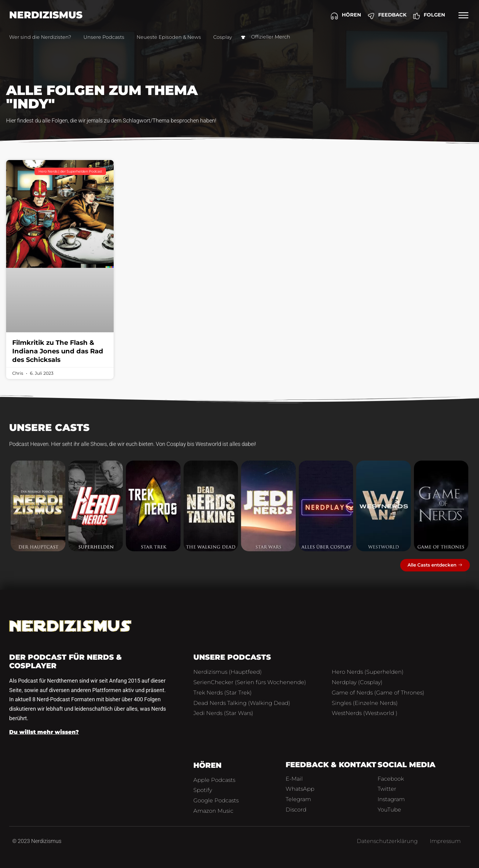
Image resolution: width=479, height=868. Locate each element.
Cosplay (223, 37)
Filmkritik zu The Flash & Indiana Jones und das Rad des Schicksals (58, 351)
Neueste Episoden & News (169, 37)
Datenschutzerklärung (387, 841)
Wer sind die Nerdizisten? (40, 37)
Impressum (445, 841)
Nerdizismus (46, 15)
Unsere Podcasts (104, 37)
